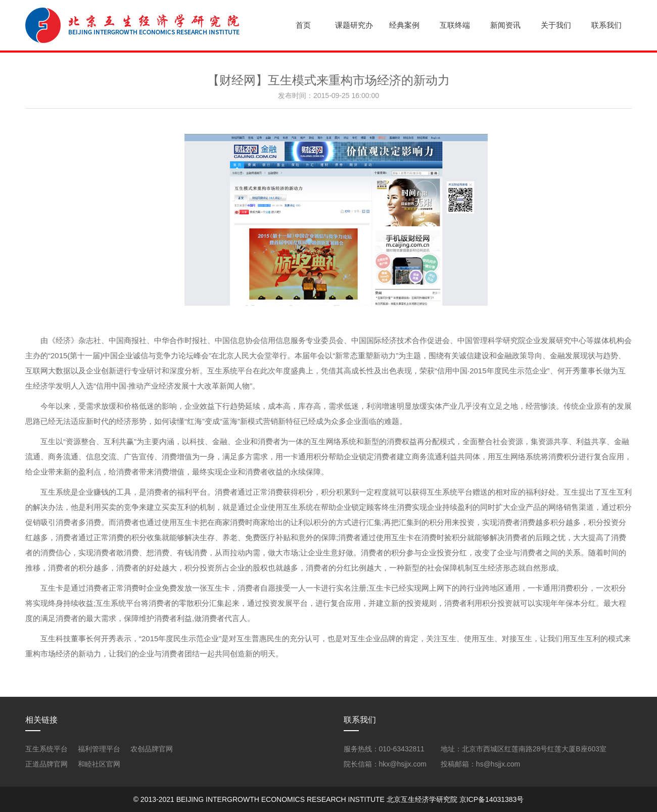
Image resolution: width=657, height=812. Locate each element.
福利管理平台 (99, 749)
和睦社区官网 (99, 764)
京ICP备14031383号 (492, 799)
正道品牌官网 (46, 764)
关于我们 (556, 25)
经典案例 (404, 25)
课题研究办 (354, 25)
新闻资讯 (505, 25)
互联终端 (455, 25)
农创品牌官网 (152, 749)
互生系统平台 (46, 749)
